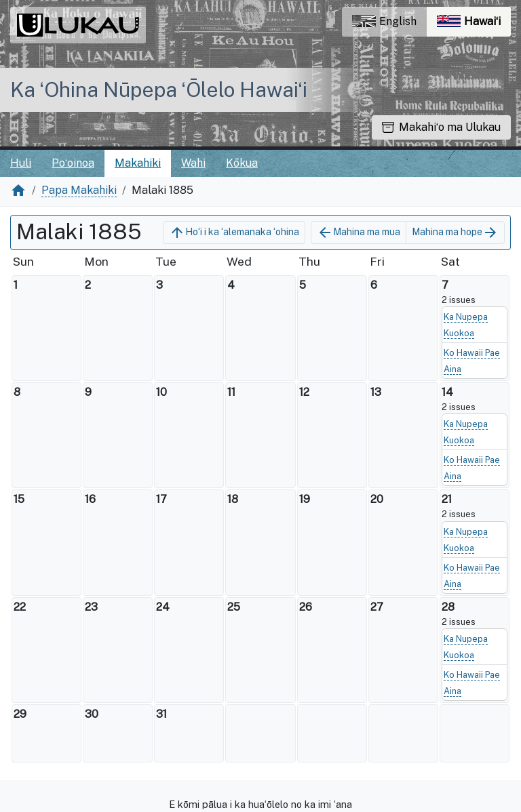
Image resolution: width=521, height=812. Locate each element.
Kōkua (242, 163)
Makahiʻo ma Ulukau (441, 127)
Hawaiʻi (474, 25)
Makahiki (138, 163)
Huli (21, 163)
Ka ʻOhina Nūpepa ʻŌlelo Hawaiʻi (159, 89)
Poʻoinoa (73, 163)
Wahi (193, 163)
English (384, 21)
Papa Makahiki (79, 190)
